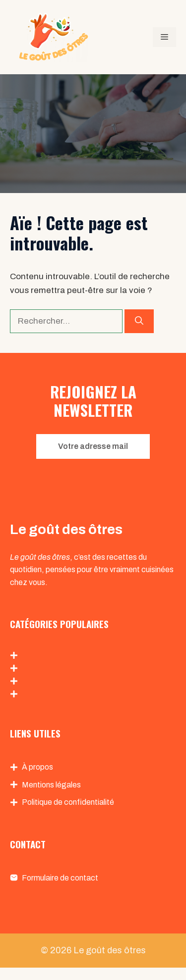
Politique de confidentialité (68, 802)
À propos (37, 767)
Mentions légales (51, 785)
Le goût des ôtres (110, 950)
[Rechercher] (139, 321)
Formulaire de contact (60, 878)
